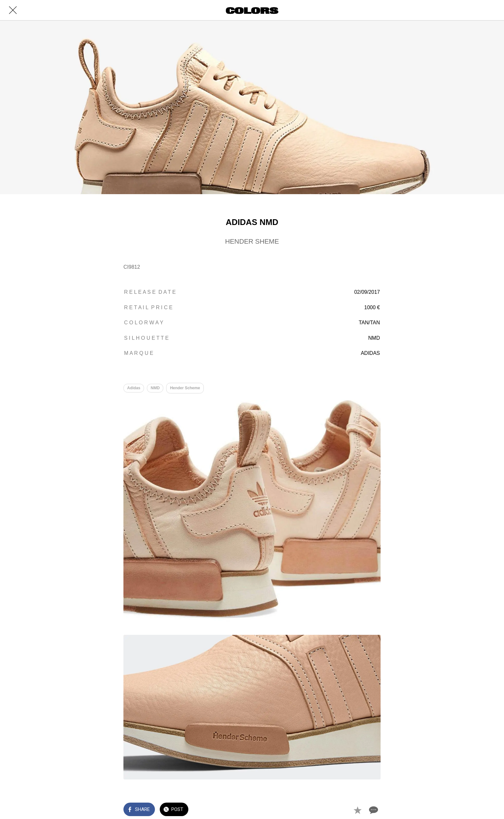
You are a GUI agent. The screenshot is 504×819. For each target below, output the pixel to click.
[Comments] (373, 810)
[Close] (13, 10)
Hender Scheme (185, 388)
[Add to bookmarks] (357, 810)
